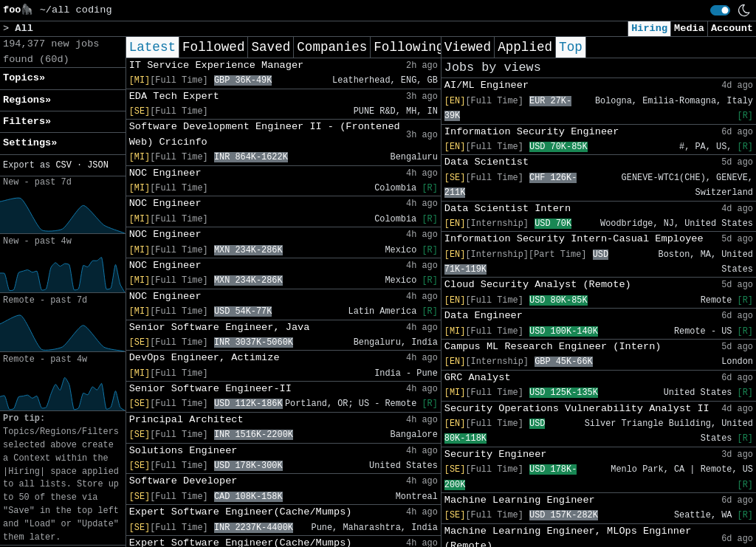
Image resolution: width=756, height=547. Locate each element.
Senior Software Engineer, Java (220, 327)
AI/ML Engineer (487, 85)
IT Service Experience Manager (217, 65)
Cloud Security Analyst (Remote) (538, 285)
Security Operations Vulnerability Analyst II (577, 409)
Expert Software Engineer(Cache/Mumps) (241, 512)
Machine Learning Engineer (520, 500)
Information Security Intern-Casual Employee (574, 239)
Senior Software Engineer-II (210, 389)
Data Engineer (484, 316)
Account (732, 28)
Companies (332, 47)
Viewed (468, 47)
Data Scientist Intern (508, 209)
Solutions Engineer (183, 451)
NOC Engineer (165, 173)
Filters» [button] (27, 121)
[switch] (720, 10)
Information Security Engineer (532, 132)
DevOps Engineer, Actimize (205, 358)
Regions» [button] (27, 100)
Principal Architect (186, 420)
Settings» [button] (30, 143)
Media (689, 28)
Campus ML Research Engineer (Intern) (553, 347)
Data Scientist (487, 162)
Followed (213, 47)
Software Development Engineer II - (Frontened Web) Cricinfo (265, 134)
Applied (525, 47)
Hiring (649, 28)
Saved (271, 47)
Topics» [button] (24, 78)
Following (409, 47)
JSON (98, 165)
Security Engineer (496, 454)
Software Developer (183, 481)
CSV (63, 165)
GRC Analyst (478, 378)
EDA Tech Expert (174, 96)
